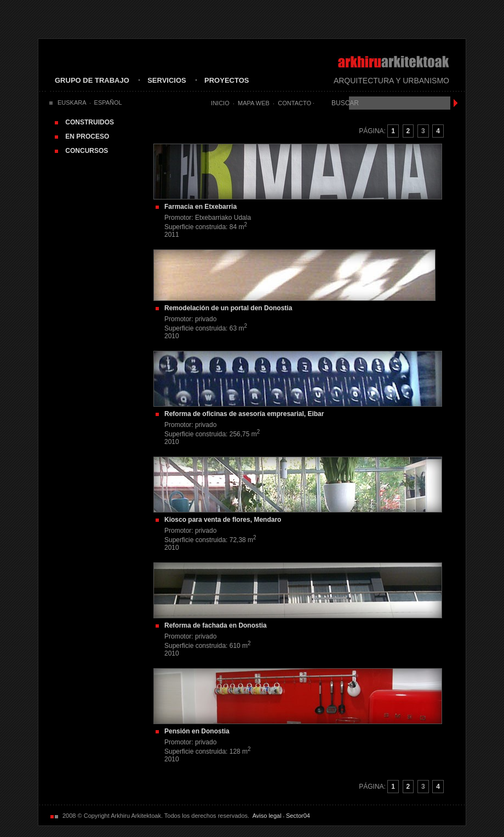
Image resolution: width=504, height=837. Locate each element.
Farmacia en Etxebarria (201, 207)
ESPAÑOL (108, 103)
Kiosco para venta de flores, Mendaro (223, 520)
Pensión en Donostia (197, 731)
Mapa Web (254, 103)
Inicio (220, 103)
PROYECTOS (227, 80)
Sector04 (298, 816)
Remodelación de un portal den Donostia (228, 308)
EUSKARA (72, 103)
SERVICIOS (167, 80)
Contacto (294, 103)
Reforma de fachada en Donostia (216, 625)
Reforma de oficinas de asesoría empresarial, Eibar (244, 414)
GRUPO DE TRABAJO (92, 80)
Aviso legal (267, 816)
